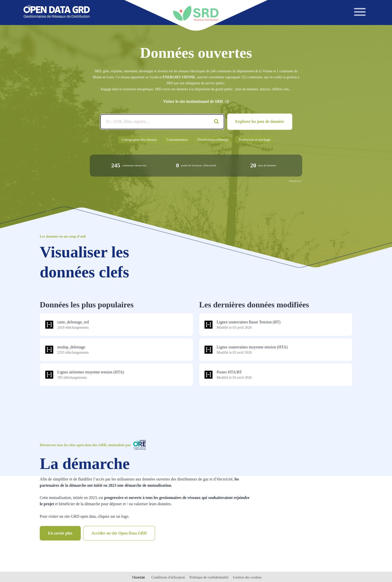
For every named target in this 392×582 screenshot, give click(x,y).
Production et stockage (254, 140)
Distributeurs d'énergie (213, 140)
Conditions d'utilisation (169, 577)
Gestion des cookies (247, 577)
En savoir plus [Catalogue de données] (60, 533)
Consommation (177, 140)
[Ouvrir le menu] (360, 12)
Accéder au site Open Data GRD (119, 533)
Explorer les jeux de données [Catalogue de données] (260, 121)
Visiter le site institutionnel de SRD (196, 102)
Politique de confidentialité (209, 577)
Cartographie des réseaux (139, 140)
